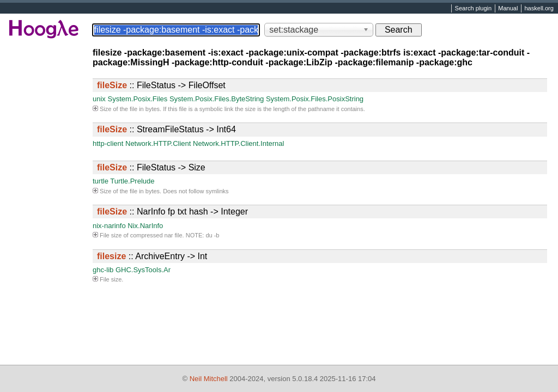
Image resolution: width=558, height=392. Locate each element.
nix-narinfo (109, 226)
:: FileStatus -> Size (151, 167)
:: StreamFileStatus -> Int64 (166, 129)
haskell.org (539, 9)
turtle (101, 181)
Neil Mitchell (209, 379)
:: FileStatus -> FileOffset (161, 85)
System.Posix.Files (137, 99)
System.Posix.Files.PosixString (315, 99)
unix (99, 99)
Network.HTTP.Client (158, 143)
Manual (508, 9)
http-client (108, 143)
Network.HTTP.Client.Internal (238, 143)
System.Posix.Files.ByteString (217, 99)
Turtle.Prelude (132, 181)
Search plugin (474, 9)
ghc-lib (103, 270)
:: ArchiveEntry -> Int (152, 256)
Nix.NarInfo (145, 226)
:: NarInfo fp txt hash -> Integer (172, 212)
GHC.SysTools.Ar (143, 270)
